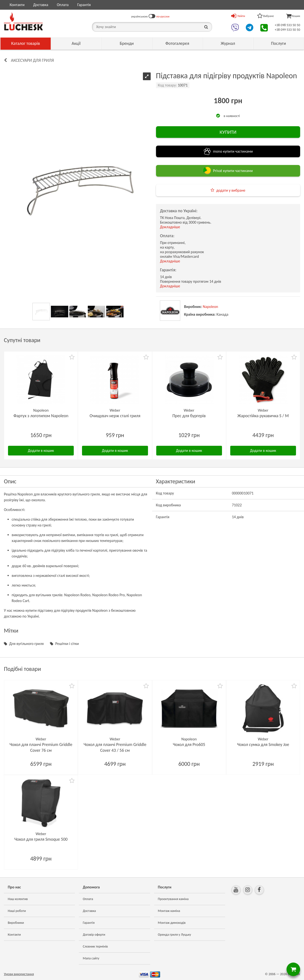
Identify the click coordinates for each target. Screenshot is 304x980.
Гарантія (84, 5)
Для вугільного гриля (26, 644)
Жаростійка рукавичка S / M (263, 416)
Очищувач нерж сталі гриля (115, 416)
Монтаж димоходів (172, 923)
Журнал (228, 43)
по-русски (163, 16)
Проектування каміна (173, 899)
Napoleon (210, 307)
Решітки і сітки (67, 644)
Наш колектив (18, 899)
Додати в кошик (41, 451)
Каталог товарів (26, 43)
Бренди (127, 43)
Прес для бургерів (189, 416)
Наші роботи (17, 911)
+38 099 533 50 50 (287, 30)
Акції (76, 43)
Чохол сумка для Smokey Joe (263, 745)
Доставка (41, 5)
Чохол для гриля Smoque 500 (41, 839)
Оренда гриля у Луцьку (175, 935)
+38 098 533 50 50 (287, 25)
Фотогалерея (177, 43)
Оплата (63, 5)
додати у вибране (231, 190)
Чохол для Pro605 (189, 745)
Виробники (16, 923)
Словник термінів (95, 946)
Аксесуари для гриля (32, 60)
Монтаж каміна (169, 911)
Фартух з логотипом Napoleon (41, 416)
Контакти (17, 5)
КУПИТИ (228, 132)
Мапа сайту (91, 958)
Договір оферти (94, 935)
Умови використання (19, 974)
